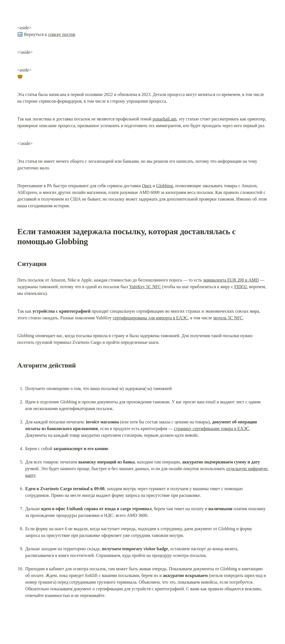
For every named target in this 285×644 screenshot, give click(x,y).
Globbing (164, 186)
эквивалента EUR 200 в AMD (231, 280)
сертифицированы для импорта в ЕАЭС (150, 318)
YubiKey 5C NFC (145, 287)
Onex (147, 186)
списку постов (62, 34)
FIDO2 (241, 287)
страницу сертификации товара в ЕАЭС (212, 429)
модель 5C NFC (228, 318)
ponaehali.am (164, 119)
